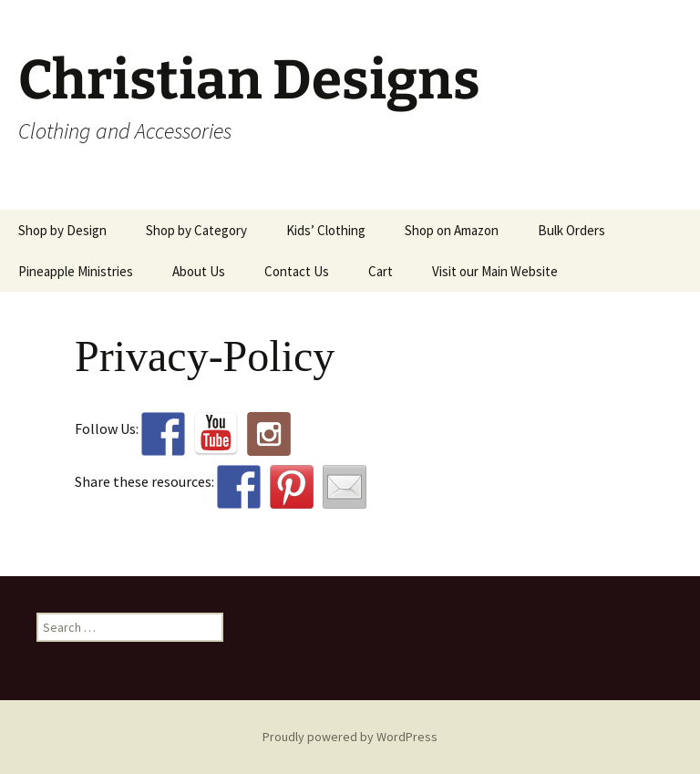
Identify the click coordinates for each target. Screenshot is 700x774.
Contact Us (297, 271)
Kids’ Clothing (326, 230)
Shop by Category (196, 230)
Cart (381, 271)
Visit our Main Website (495, 271)
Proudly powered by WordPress (350, 737)
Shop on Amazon (452, 230)
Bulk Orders (571, 230)
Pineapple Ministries (76, 271)
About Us (199, 271)
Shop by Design (62, 230)
